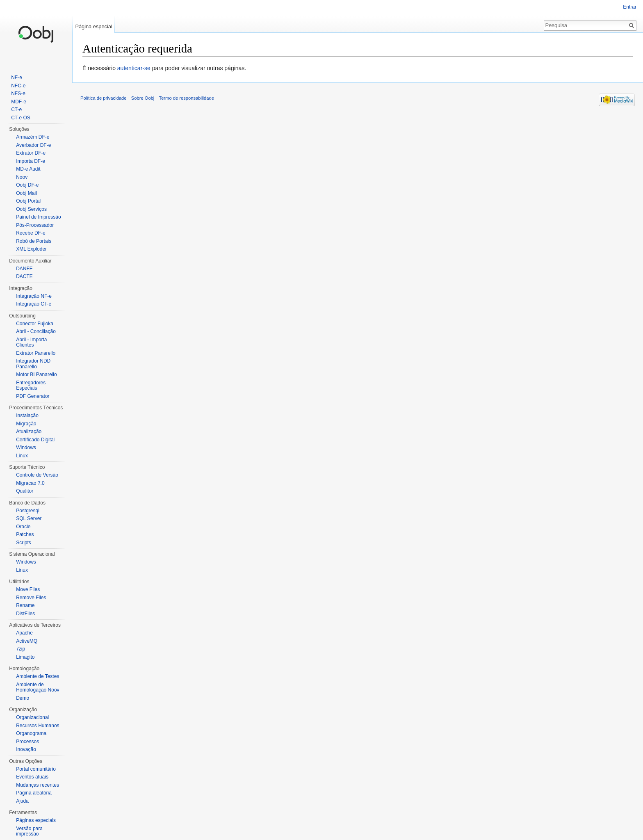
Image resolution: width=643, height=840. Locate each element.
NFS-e (18, 94)
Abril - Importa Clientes (31, 342)
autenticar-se (134, 68)
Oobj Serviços (31, 209)
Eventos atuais (32, 777)
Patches (25, 534)
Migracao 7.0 (30, 483)
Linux (22, 456)
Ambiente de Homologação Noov (38, 687)
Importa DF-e (31, 161)
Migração (26, 424)
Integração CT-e (34, 304)
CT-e (16, 110)
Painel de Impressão (38, 217)
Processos (27, 742)
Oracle (23, 527)
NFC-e (18, 86)
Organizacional (32, 717)
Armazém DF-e (33, 137)
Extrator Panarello (36, 353)
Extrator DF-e (31, 153)
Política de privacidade (104, 98)
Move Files (28, 589)
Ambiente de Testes (38, 676)
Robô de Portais (34, 241)
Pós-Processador (35, 225)
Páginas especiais (36, 820)
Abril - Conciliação (36, 331)
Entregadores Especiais (31, 386)
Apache (24, 633)
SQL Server (29, 518)
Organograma (31, 733)
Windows (26, 447)
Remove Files (31, 598)
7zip (21, 649)
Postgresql (28, 511)
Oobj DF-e (27, 185)
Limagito (25, 657)
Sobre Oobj (143, 98)
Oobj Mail (26, 193)
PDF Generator (33, 396)
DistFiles (25, 614)
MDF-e (19, 102)
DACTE (24, 276)
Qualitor (25, 491)
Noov (22, 177)
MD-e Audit (28, 169)
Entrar (630, 7)
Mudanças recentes (38, 785)
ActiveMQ (27, 641)
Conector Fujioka (35, 324)
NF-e (17, 78)
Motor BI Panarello (36, 374)
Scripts (24, 543)
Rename (25, 605)
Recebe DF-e (31, 233)
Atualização (29, 431)
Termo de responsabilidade (187, 98)
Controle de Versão (37, 475)
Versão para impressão (29, 831)
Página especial (93, 26)
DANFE (24, 269)
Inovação (26, 749)
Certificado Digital (35, 440)
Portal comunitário (36, 769)
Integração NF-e (34, 296)
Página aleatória (34, 793)
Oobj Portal (28, 201)
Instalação (27, 415)
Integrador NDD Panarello (33, 364)
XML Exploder (31, 249)
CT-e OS (21, 118)
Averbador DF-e (33, 145)
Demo (23, 698)
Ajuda (22, 801)
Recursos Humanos (38, 726)
